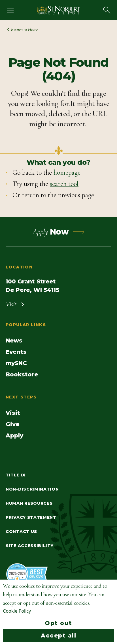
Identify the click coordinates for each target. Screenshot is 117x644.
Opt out (58, 623)
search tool (64, 184)
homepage (67, 173)
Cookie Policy (17, 611)
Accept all (58, 636)
